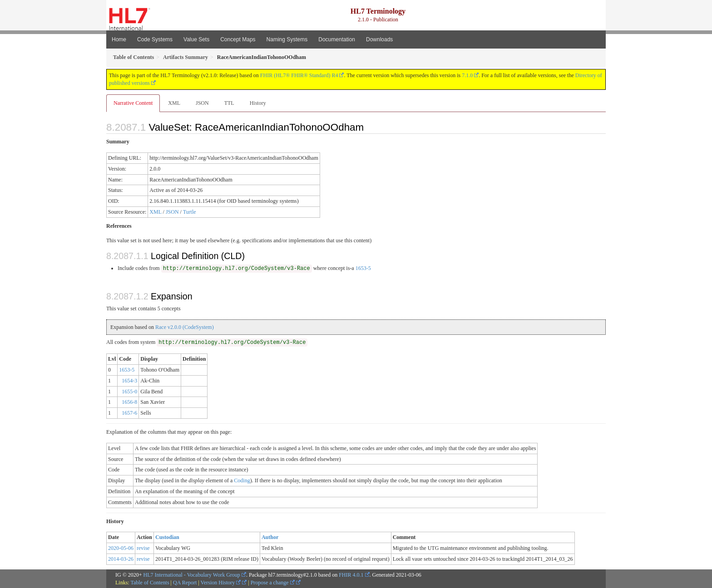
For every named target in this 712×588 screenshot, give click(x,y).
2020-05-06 (121, 548)
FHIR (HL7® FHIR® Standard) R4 (299, 75)
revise (143, 548)
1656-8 (129, 402)
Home (119, 39)
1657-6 (129, 413)
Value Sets (196, 39)
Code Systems (155, 39)
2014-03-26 (121, 559)
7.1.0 (467, 75)
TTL (229, 103)
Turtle (190, 212)
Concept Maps (238, 39)
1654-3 (129, 381)
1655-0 (129, 392)
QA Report (185, 583)
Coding (242, 480)
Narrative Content (133, 103)
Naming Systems (287, 39)
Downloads (379, 39)
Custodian (167, 537)
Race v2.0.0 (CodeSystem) (185, 327)
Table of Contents (150, 583)
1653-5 (363, 268)
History (258, 103)
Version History (221, 583)
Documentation (337, 39)
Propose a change (273, 583)
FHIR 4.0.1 (351, 575)
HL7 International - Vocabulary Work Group (192, 575)
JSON (202, 103)
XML (174, 103)
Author (270, 537)
